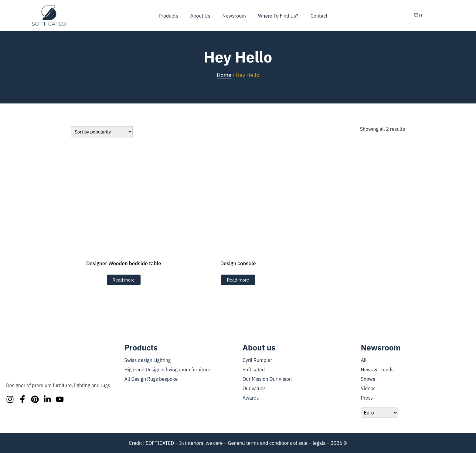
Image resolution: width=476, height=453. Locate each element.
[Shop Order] (102, 132)
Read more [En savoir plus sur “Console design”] (238, 280)
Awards (251, 398)
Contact (319, 16)
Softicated (254, 370)
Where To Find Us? (278, 16)
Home (224, 75)
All (364, 360)
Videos (368, 388)
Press (367, 398)
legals (319, 443)
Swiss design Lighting (148, 360)
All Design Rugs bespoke (151, 379)
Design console (238, 263)
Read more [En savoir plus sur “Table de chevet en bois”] (124, 280)
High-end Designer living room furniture (167, 370)
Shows (368, 379)
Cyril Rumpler (257, 360)
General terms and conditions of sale (268, 443)
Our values (254, 388)
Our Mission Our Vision (267, 379)
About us (200, 16)
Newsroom (234, 16)
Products (168, 16)
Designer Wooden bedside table (124, 263)
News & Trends (377, 370)
